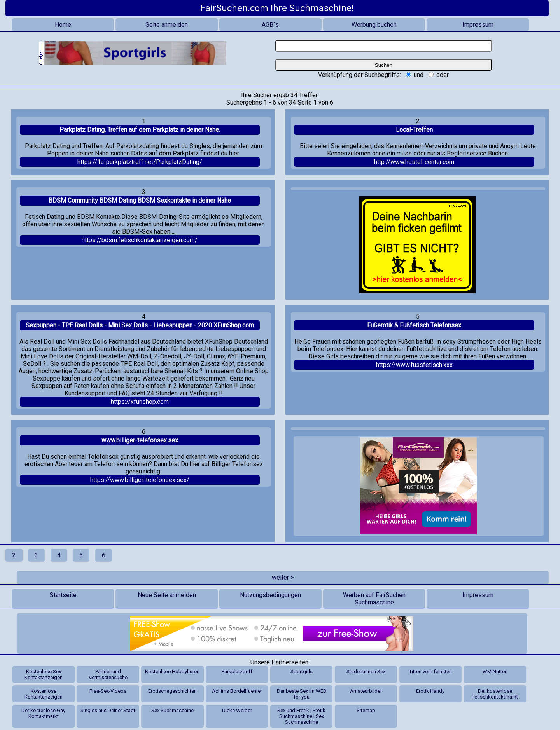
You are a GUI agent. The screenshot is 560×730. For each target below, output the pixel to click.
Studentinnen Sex (366, 671)
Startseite (63, 595)
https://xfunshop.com (140, 402)
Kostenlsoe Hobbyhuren (172, 671)
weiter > (283, 577)
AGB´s (270, 25)
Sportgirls (302, 671)
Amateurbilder (366, 691)
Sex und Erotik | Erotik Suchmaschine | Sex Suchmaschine (301, 716)
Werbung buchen (374, 25)
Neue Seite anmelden (167, 595)
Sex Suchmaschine (172, 710)
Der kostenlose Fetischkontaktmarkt (495, 694)
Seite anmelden (167, 25)
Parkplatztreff (237, 671)
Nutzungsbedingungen (270, 595)
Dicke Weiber (237, 710)
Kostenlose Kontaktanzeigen (44, 694)
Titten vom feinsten (430, 671)
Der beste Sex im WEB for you (302, 694)
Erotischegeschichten (172, 691)
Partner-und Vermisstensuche (108, 674)
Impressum (478, 25)
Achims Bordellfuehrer (237, 691)
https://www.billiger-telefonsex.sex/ (140, 480)
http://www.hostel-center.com (414, 162)
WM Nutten (495, 671)
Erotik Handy (430, 691)
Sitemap (366, 710)
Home (63, 25)
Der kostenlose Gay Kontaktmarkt (43, 713)
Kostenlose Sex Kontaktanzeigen (44, 674)
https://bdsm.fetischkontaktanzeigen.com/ (140, 240)
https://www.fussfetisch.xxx (414, 365)
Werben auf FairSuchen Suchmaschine (374, 599)
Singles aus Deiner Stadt (108, 710)
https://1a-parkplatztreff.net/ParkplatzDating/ (140, 162)
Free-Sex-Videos (108, 691)
